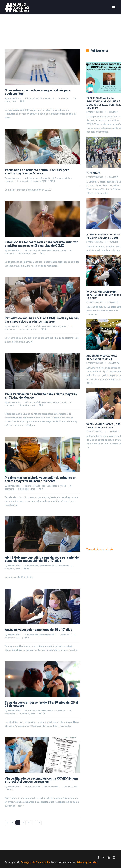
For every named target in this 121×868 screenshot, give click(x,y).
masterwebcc (14, 98)
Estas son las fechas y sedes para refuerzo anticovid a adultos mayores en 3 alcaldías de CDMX (42, 244)
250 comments (51, 785)
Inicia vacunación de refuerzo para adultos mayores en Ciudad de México (42, 395)
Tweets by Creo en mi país (100, 549)
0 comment (64, 98)
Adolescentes (32, 98)
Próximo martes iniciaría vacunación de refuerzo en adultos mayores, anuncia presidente (42, 479)
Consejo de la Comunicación (36, 861)
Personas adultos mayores (53, 250)
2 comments (114, 363)
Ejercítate (93, 173)
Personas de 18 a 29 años (53, 709)
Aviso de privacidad (87, 861)
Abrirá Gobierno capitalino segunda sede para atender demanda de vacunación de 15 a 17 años (40, 558)
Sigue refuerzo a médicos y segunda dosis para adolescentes (39, 92)
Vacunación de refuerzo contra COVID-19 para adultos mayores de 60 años (38, 171)
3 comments (23, 181)
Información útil (47, 98)
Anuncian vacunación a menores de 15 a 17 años (40, 629)
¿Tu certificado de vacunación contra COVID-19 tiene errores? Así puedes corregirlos (39, 779)
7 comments (114, 432)
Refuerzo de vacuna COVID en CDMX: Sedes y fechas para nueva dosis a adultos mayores (37, 319)
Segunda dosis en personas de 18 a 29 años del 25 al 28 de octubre (41, 703)
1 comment (64, 633)
